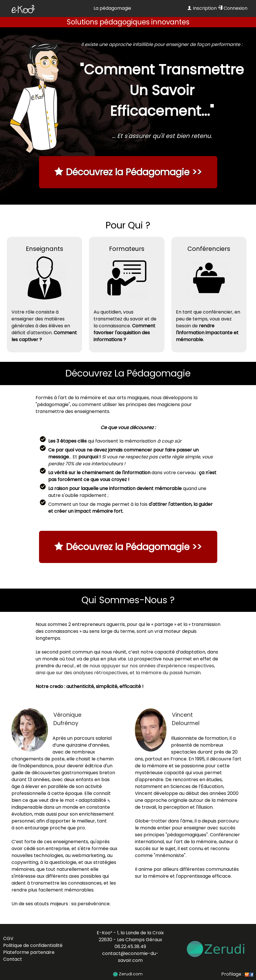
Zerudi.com (128, 974)
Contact (13, 959)
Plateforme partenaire (29, 952)
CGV (8, 938)
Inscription (202, 8)
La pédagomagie (112, 8)
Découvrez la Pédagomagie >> (128, 172)
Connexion (233, 8)
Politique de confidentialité (33, 945)
